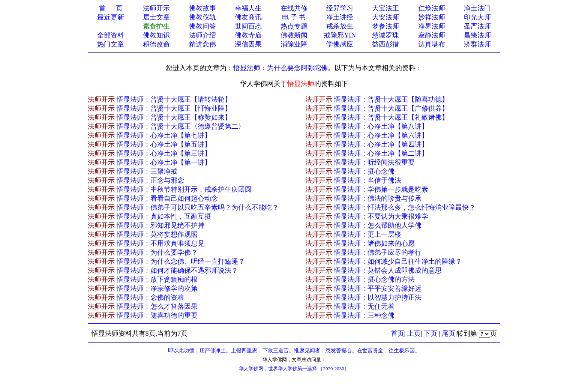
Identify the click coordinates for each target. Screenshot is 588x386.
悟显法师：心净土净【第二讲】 (381, 153)
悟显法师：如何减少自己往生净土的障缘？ (398, 261)
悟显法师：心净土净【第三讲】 (164, 153)
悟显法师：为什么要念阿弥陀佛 (280, 68)
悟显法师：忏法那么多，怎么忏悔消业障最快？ (405, 207)
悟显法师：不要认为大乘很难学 (381, 216)
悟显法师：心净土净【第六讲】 (381, 135)
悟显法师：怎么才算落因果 (157, 306)
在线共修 (294, 8)
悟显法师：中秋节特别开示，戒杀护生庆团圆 (184, 189)
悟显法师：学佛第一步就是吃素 (381, 189)
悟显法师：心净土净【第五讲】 (164, 144)
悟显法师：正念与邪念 (150, 180)
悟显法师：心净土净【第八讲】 (381, 126)
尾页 (448, 333)
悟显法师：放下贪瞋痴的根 (157, 279)
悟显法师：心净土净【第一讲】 (164, 162)
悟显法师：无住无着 (364, 306)
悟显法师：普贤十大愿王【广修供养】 (391, 108)
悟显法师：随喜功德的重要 (157, 315)
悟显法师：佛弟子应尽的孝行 (378, 252)
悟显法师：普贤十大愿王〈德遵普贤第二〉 (181, 126)
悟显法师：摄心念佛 (364, 171)
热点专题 (294, 26)
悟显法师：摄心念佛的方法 (374, 279)
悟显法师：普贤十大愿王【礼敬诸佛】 (391, 117)
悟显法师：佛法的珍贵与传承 (378, 198)
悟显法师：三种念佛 (364, 315)
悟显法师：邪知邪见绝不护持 (160, 225)
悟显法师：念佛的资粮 (150, 297)
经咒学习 (340, 8)
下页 (430, 333)
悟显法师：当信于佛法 (367, 180)
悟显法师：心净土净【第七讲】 (164, 135)
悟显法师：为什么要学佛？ (157, 252)
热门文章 (111, 44)
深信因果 (248, 44)
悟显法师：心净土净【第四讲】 (381, 144)
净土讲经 (340, 17)
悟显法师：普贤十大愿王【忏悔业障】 (174, 108)
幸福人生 (248, 8)
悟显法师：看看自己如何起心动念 (167, 198)
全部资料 (111, 35)
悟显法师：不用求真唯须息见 (160, 243)
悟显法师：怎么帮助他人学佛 (378, 225)
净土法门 (477, 8)
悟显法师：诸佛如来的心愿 (374, 243)
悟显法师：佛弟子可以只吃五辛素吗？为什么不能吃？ (198, 207)
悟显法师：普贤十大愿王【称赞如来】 (174, 117)
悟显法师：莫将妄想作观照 (157, 234)
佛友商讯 (248, 17)
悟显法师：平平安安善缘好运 (378, 288)
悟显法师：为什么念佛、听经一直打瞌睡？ (181, 261)
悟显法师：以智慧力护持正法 (378, 297)
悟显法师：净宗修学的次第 (157, 288)
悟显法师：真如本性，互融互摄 (164, 216)
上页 (414, 333)
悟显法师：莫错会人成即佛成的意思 (388, 270)
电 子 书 (294, 17)
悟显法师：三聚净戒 (147, 171)
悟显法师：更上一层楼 (367, 234)
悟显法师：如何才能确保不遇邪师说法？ (177, 270)
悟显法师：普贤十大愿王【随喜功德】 (391, 99)
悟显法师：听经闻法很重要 (374, 162)
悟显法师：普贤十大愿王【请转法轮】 (174, 99)
